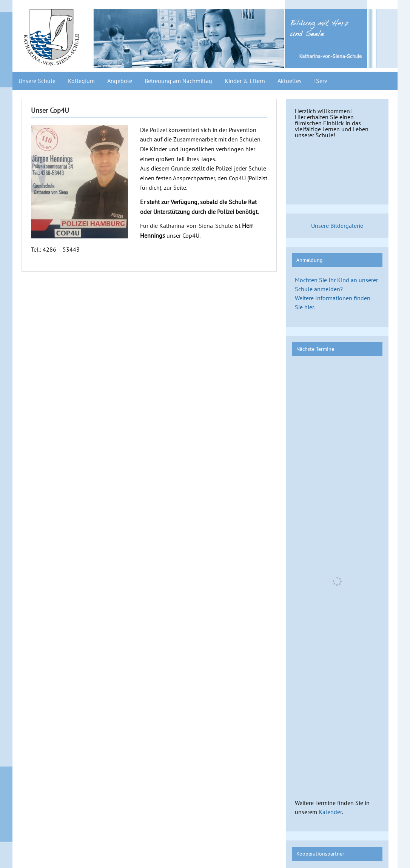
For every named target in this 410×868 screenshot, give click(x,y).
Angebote (120, 81)
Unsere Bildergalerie (337, 226)
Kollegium (81, 81)
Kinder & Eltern (245, 81)
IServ (321, 81)
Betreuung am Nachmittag (178, 81)
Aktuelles (290, 81)
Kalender (330, 812)
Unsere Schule (37, 81)
